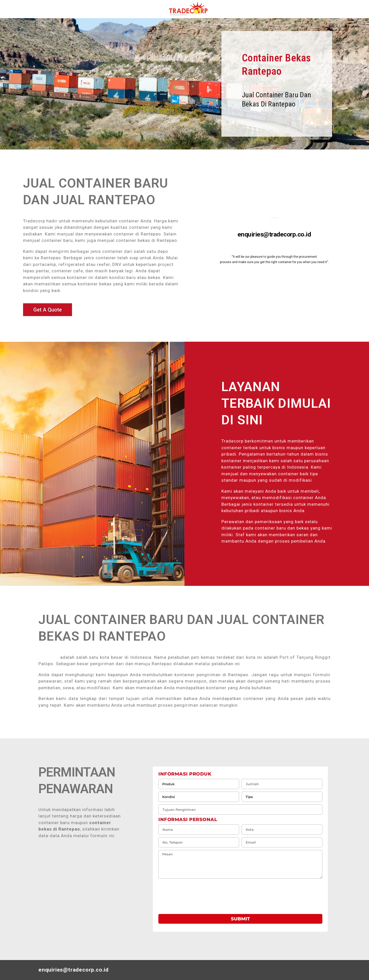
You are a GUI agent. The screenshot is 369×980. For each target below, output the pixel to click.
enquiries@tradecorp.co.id (274, 234)
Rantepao (49, 657)
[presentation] (188, 894)
